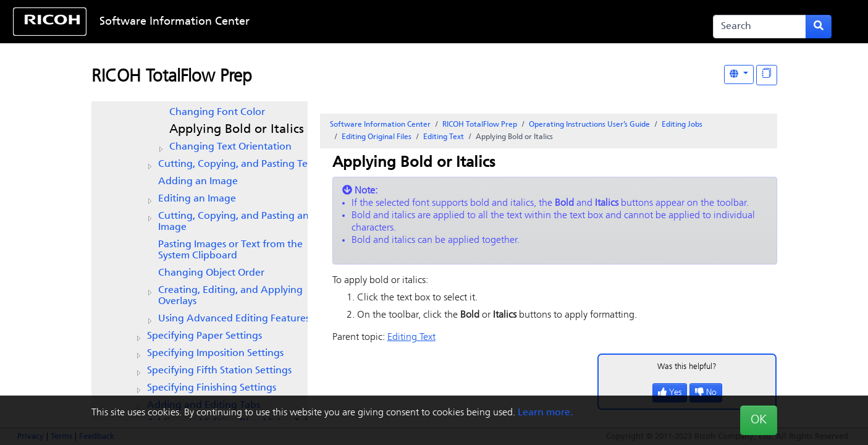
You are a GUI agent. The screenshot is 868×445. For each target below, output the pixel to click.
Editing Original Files (377, 137)
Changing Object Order (211, 273)
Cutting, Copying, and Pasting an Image (234, 222)
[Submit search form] (819, 27)
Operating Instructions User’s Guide (589, 125)
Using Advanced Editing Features (234, 319)
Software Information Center (175, 22)
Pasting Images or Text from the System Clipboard (230, 250)
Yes (670, 393)
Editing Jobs (682, 125)
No (706, 393)
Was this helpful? (687, 367)
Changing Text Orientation (230, 147)
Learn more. (545, 413)
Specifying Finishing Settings (212, 388)
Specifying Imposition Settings (215, 354)
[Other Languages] (739, 74)
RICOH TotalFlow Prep (172, 77)
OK (759, 420)
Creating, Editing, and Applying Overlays (230, 296)
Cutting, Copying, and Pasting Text (237, 164)
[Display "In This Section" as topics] (767, 75)
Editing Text (444, 137)
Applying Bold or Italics (237, 130)
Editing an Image (197, 199)
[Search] (760, 27)
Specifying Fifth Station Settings (219, 371)
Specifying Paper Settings (204, 336)
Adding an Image (198, 182)
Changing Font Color (217, 112)
